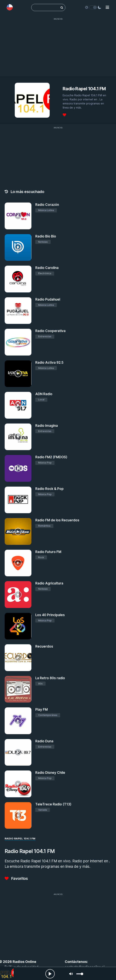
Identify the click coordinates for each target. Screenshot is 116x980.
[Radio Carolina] (18, 279)
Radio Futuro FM (48, 552)
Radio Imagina (47, 426)
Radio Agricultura (49, 583)
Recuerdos (44, 646)
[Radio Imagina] (18, 437)
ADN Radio (44, 394)
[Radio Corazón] (18, 216)
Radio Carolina (47, 268)
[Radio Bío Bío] (18, 248)
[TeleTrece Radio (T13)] (18, 816)
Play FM (42, 710)
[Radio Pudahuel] (18, 311)
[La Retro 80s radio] (18, 689)
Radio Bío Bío (46, 236)
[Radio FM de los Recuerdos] (18, 531)
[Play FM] (18, 721)
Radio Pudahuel (48, 299)
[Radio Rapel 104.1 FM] (7, 973)
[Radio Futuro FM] (18, 563)
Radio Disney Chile (50, 773)
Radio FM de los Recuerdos (57, 520)
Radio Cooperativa (50, 331)
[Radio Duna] (18, 752)
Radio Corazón (47, 205)
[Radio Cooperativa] (18, 342)
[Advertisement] (58, 49)
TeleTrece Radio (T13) (53, 804)
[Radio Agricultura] (18, 595)
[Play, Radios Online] (50, 974)
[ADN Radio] (18, 405)
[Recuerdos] (18, 658)
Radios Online (24, 962)
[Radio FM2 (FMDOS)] (18, 468)
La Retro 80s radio (50, 678)
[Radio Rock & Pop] (18, 500)
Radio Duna (44, 741)
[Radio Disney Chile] (18, 784)
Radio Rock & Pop (49, 489)
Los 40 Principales (50, 615)
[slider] (80, 974)
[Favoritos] (64, 115)
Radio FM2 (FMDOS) (51, 457)
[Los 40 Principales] (18, 626)
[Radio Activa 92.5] (18, 374)
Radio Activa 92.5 (49, 363)
